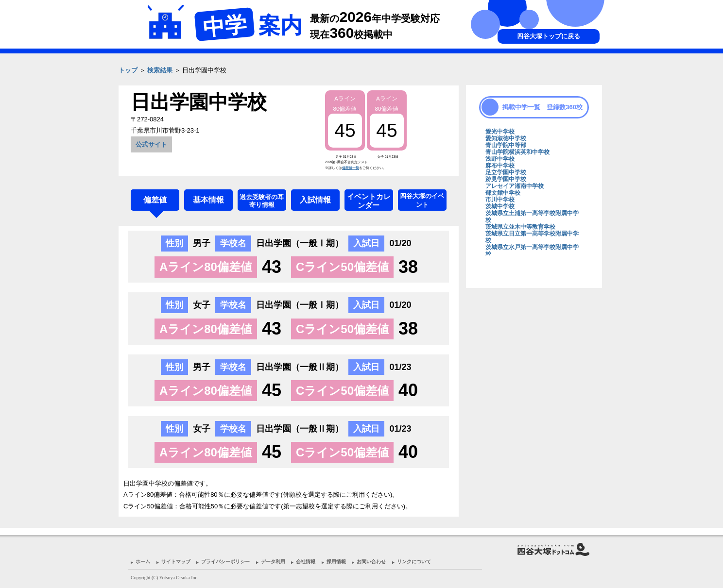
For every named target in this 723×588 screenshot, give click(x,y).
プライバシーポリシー (225, 562)
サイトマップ (176, 562)
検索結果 (160, 70)
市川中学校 (500, 200)
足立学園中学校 (506, 172)
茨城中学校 (500, 206)
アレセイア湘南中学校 (515, 186)
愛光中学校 (500, 132)
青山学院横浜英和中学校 (517, 152)
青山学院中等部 (506, 145)
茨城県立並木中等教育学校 (520, 227)
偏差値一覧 (351, 168)
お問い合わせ (371, 562)
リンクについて (414, 562)
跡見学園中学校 (506, 179)
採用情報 (336, 562)
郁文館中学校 (503, 193)
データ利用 (273, 562)
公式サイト (151, 144)
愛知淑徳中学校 (506, 138)
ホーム (143, 562)
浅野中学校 (500, 159)
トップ (128, 70)
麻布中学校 (500, 166)
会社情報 (306, 562)
